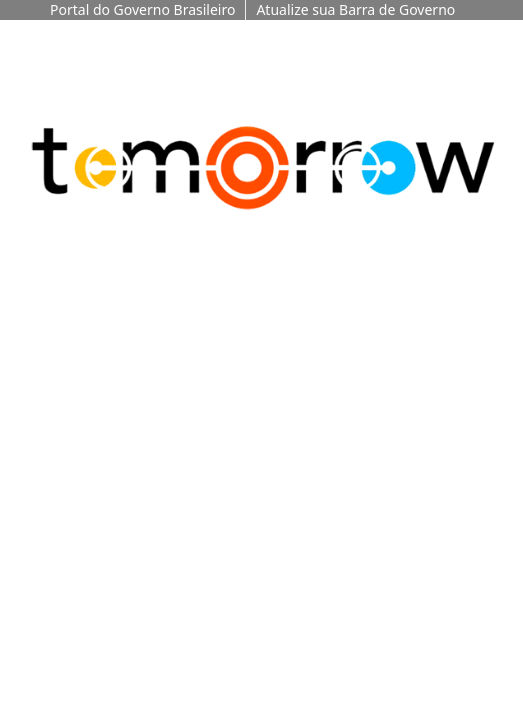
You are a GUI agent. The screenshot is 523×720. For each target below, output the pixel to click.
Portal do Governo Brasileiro (142, 9)
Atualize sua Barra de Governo (355, 9)
